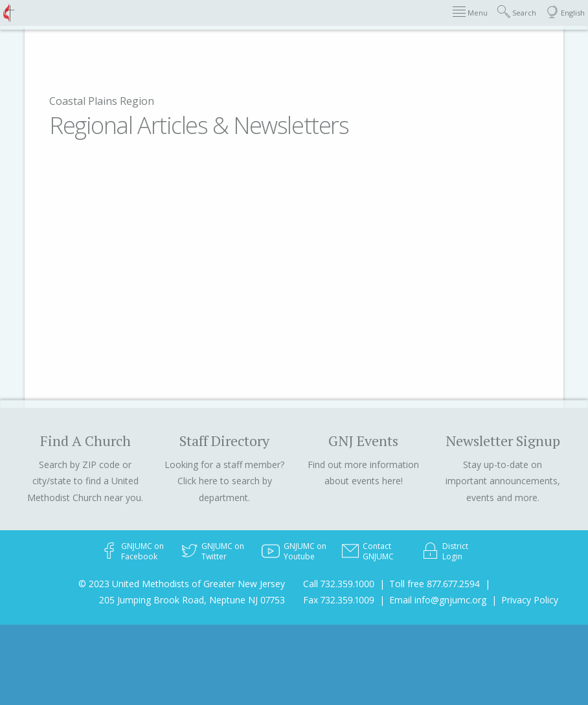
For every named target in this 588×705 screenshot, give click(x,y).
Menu (470, 12)
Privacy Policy (530, 600)
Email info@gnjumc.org (438, 600)
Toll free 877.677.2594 (435, 584)
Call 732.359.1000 (339, 584)
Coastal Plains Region (102, 101)
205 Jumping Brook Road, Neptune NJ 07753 (192, 600)
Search (517, 12)
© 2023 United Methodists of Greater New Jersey (182, 584)
